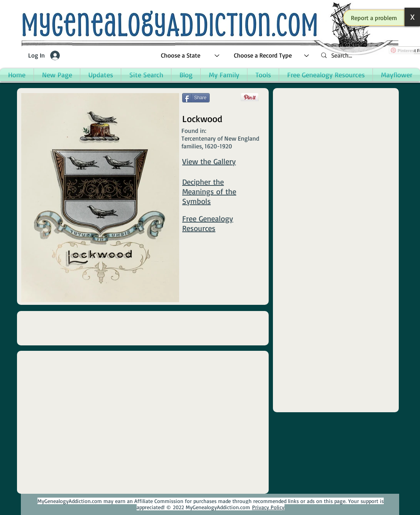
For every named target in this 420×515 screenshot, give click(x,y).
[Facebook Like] (197, 109)
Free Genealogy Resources (208, 223)
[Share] (196, 98)
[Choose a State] (191, 55)
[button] (374, 18)
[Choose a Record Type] (272, 55)
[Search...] (364, 55)
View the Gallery (209, 161)
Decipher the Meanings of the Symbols (209, 191)
